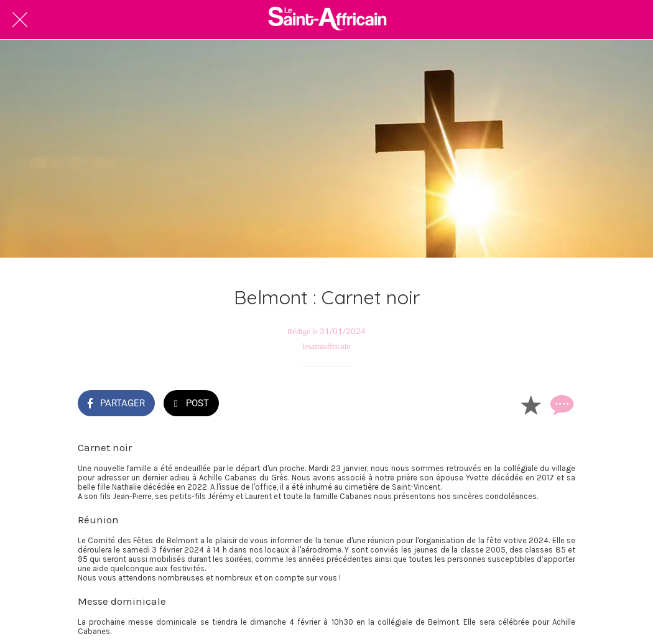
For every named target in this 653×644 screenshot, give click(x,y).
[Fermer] (20, 20)
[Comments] (560, 404)
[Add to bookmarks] (530, 404)
